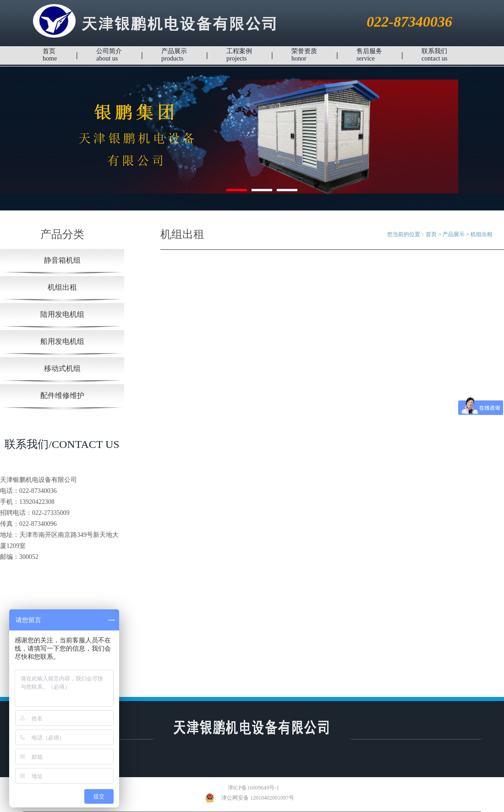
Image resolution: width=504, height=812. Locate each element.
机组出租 (62, 287)
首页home (50, 55)
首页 (431, 234)
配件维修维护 (62, 395)
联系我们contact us (434, 55)
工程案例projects (239, 55)
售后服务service (369, 55)
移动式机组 (62, 368)
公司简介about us (109, 55)
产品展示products (174, 55)
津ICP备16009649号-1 (247, 788)
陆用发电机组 (62, 314)
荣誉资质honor (304, 55)
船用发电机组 (62, 341)
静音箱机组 (62, 260)
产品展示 (454, 234)
